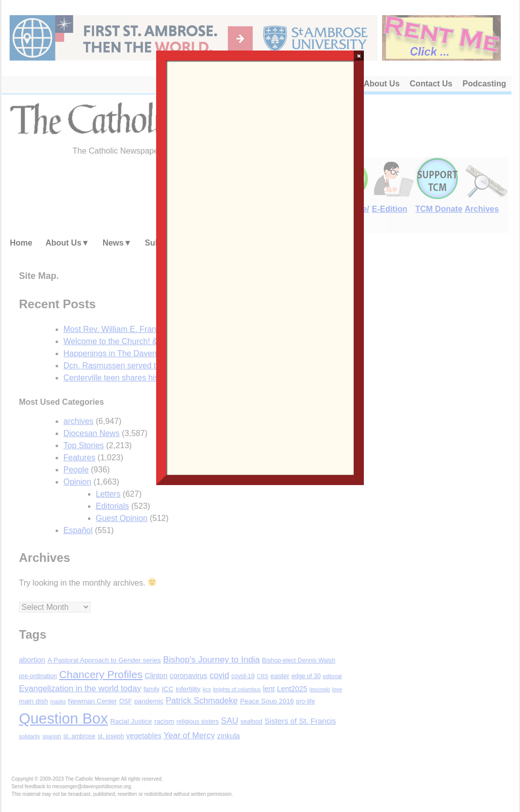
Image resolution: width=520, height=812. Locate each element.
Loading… (260, 267)
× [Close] (359, 56)
